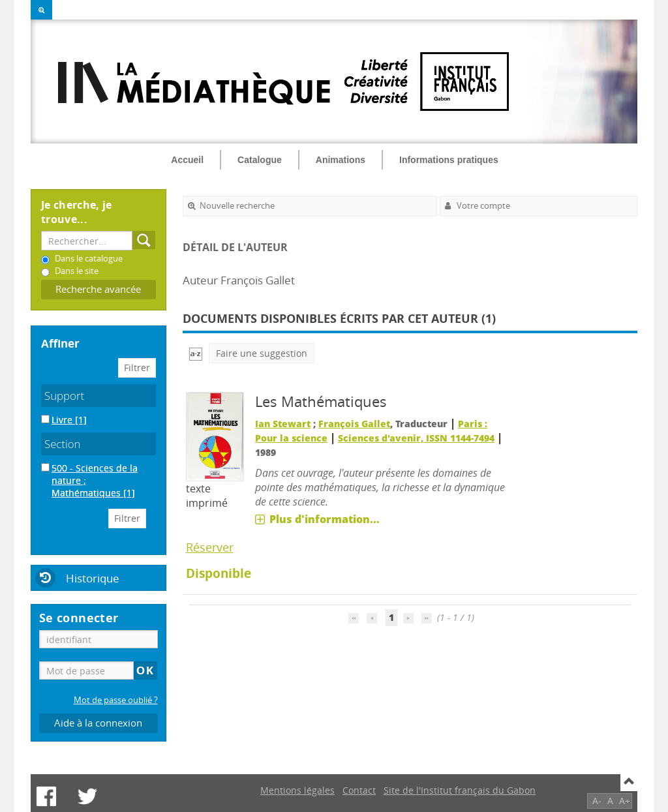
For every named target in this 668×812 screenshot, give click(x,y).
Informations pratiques (449, 160)
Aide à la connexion (98, 723)
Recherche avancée (98, 289)
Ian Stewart (283, 424)
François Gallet (354, 424)
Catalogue (260, 160)
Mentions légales (297, 790)
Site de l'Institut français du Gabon (460, 790)
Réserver (210, 547)
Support (64, 396)
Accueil (187, 160)
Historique (93, 578)
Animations (341, 160)
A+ (625, 801)
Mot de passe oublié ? (116, 700)
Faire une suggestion (262, 353)
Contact (359, 790)
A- (597, 801)
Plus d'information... (325, 519)
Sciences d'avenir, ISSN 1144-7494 (416, 438)
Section (63, 444)
